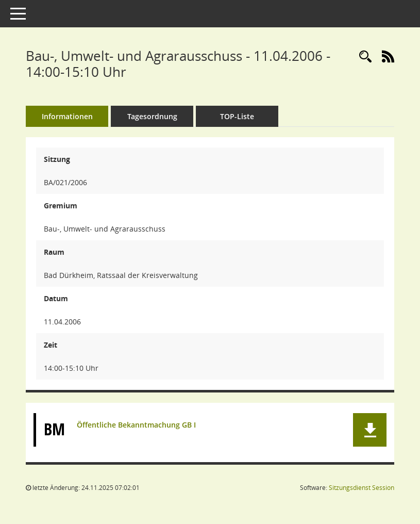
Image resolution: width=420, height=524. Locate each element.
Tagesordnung (152, 116)
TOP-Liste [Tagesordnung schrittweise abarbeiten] (237, 116)
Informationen (67, 116)
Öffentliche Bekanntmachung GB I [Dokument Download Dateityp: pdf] (136, 425)
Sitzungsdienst (362, 488)
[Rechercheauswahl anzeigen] (365, 57)
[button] (370, 430)
